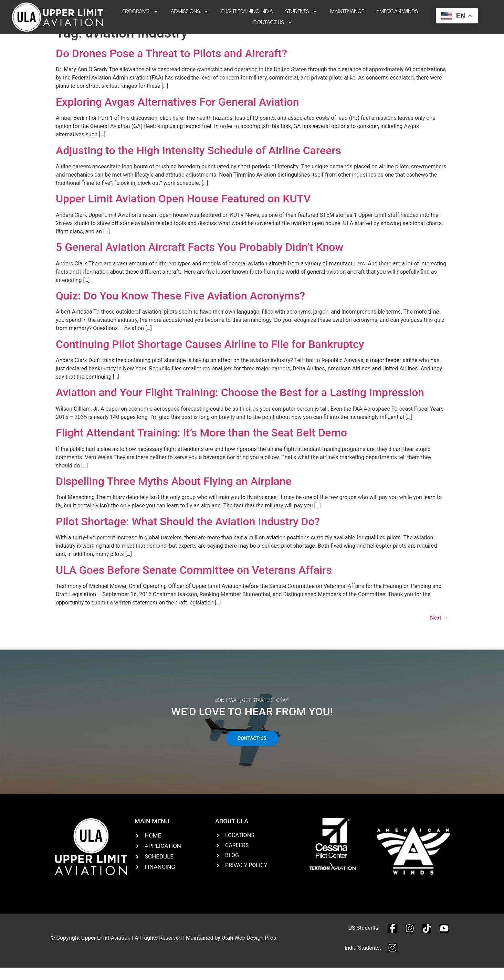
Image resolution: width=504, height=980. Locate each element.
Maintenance (347, 11)
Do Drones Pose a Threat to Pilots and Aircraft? (171, 65)
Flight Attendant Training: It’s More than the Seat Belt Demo (201, 445)
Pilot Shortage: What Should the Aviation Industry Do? (188, 534)
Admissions (190, 11)
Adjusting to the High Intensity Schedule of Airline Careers (198, 162)
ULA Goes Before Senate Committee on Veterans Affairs (194, 582)
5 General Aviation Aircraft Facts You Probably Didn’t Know (199, 259)
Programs (140, 11)
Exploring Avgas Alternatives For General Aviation (177, 114)
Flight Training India (247, 11)
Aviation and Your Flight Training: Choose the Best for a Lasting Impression (240, 404)
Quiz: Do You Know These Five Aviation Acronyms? (180, 308)
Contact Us (273, 22)
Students (301, 11)
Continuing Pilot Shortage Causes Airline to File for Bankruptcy (210, 356)
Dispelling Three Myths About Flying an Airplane (174, 493)
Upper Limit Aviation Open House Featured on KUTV (183, 211)
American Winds (397, 11)
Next (439, 630)
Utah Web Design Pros (249, 950)
